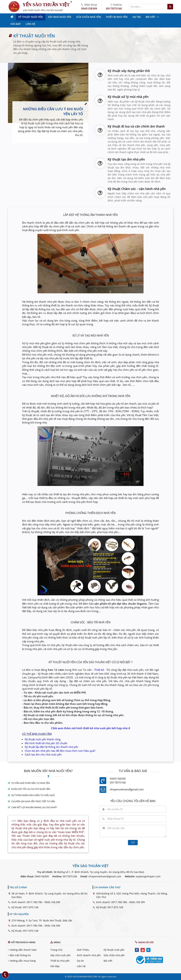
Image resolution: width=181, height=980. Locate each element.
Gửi (133, 843)
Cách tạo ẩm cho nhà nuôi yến (43, 754)
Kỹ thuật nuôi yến (114, 950)
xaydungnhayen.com (148, 876)
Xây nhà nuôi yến (61, 955)
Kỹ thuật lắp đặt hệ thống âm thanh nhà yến (51, 747)
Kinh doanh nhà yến (89, 955)
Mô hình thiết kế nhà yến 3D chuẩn (46, 743)
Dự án (80, 961)
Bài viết (108, 961)
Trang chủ (56, 950)
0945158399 (89, 8)
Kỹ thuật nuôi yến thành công (43, 739)
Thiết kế (99, 670)
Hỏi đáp (55, 966)
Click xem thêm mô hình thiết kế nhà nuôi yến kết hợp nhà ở (91, 728)
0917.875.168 (31, 907)
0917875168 (114, 8)
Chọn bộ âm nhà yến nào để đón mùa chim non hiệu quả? (60, 751)
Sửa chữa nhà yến (114, 955)
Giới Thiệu (83, 950)
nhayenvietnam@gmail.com (127, 789)
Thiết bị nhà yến (60, 961)
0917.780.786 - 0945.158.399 (43, 902)
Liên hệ (81, 966)
